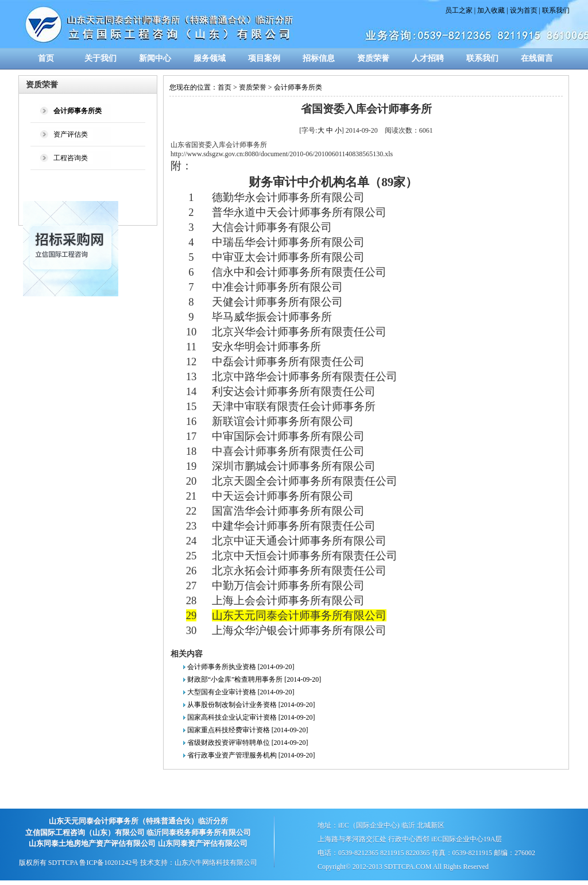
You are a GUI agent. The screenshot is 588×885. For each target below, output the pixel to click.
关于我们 (100, 58)
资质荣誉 (373, 58)
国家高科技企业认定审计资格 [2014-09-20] (251, 717)
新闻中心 (155, 58)
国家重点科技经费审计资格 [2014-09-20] (248, 730)
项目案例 (264, 58)
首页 (46, 58)
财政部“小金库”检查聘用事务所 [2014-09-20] (254, 679)
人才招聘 (428, 58)
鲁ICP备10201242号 (109, 863)
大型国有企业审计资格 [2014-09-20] (241, 692)
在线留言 (537, 58)
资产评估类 (71, 134)
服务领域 (210, 58)
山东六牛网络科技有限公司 (216, 863)
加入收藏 (491, 10)
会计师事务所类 (298, 87)
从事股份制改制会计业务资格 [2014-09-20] (251, 705)
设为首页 (524, 10)
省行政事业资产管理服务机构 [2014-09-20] (251, 755)
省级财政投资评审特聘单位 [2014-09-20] (248, 743)
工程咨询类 (71, 158)
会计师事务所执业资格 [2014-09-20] (241, 667)
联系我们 (556, 10)
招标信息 (319, 58)
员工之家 (459, 10)
